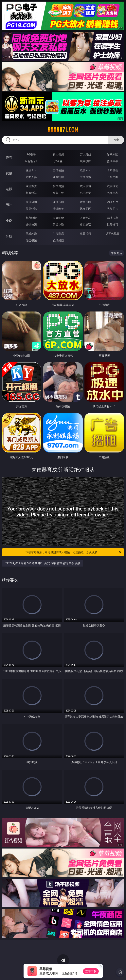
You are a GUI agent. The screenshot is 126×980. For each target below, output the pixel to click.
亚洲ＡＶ (31, 170)
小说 (9, 221)
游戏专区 (113, 154)
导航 (9, 236)
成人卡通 (85, 186)
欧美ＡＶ (85, 170)
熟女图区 (85, 209)
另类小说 (58, 224)
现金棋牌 (85, 161)
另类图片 (113, 209)
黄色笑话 (85, 224)
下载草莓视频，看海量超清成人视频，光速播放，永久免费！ (74, 552)
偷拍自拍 (58, 186)
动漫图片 (113, 202)
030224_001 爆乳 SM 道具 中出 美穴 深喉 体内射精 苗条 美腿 (43, 563)
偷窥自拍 (31, 202)
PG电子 (31, 154)
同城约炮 (31, 234)
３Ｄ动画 (113, 170)
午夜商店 (58, 234)
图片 (9, 205)
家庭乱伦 (58, 218)
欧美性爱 (113, 186)
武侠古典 (113, 218)
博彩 (9, 157)
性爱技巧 (113, 224)
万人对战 (85, 154)
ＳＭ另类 (113, 177)
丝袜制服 (58, 177)
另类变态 (113, 193)
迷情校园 (31, 224)
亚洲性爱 (31, 186)
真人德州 (58, 154)
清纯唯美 (58, 209)
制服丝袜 (31, 193)
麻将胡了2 (31, 161)
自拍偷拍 (58, 170)
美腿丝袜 (31, 209)
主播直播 (85, 177)
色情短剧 (58, 240)
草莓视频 (85, 234)
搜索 (116, 140)
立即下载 (91, 971)
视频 (9, 173)
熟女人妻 (31, 177)
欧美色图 (85, 202)
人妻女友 (85, 218)
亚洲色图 (58, 202)
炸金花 (58, 161)
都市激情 (31, 218)
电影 (9, 189)
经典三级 (58, 193)
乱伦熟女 (85, 193)
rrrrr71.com (63, 130)
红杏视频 (31, 240)
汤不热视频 (113, 234)
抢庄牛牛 (113, 161)
